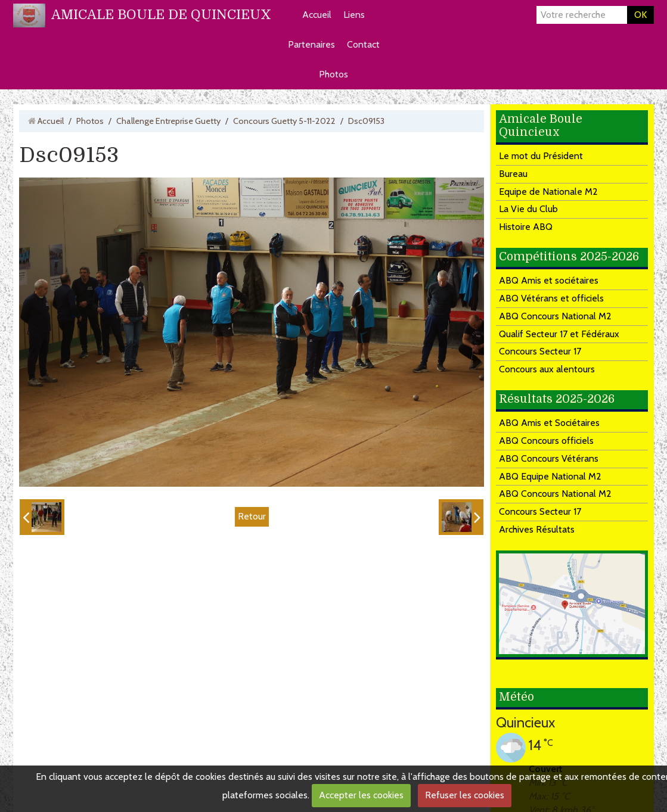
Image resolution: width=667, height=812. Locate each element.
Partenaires (311, 44)
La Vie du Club (528, 209)
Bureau (513, 174)
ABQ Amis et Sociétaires (549, 423)
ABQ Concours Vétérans (549, 458)
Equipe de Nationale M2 (548, 192)
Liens (354, 15)
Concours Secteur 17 (540, 351)
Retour (252, 516)
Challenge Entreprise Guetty (168, 121)
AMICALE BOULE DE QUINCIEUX (161, 15)
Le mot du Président (541, 156)
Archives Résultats (537, 529)
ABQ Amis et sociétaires (549, 280)
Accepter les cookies (361, 795)
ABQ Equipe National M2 (550, 476)
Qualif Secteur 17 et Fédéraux (559, 334)
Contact (363, 44)
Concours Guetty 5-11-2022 (284, 121)
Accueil (317, 15)
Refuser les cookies (465, 795)
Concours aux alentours (547, 369)
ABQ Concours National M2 (555, 316)
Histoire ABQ (526, 227)
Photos (333, 74)
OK (640, 15)
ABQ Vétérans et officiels (551, 298)
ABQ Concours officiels (546, 441)
